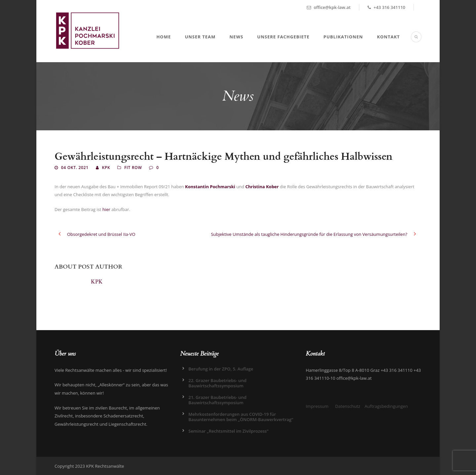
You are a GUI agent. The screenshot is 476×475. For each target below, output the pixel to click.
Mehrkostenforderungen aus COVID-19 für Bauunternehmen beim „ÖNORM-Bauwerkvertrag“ (241, 417)
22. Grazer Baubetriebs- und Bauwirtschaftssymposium (218, 383)
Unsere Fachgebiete (283, 37)
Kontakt (388, 37)
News (236, 37)
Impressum (317, 406)
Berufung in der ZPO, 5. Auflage (221, 369)
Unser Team (200, 37)
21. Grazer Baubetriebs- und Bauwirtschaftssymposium (218, 400)
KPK (106, 168)
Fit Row (133, 168)
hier (106, 209)
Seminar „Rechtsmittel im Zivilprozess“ (228, 431)
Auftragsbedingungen (386, 406)
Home (164, 37)
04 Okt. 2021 (75, 168)
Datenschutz (348, 406)
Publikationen (343, 37)
